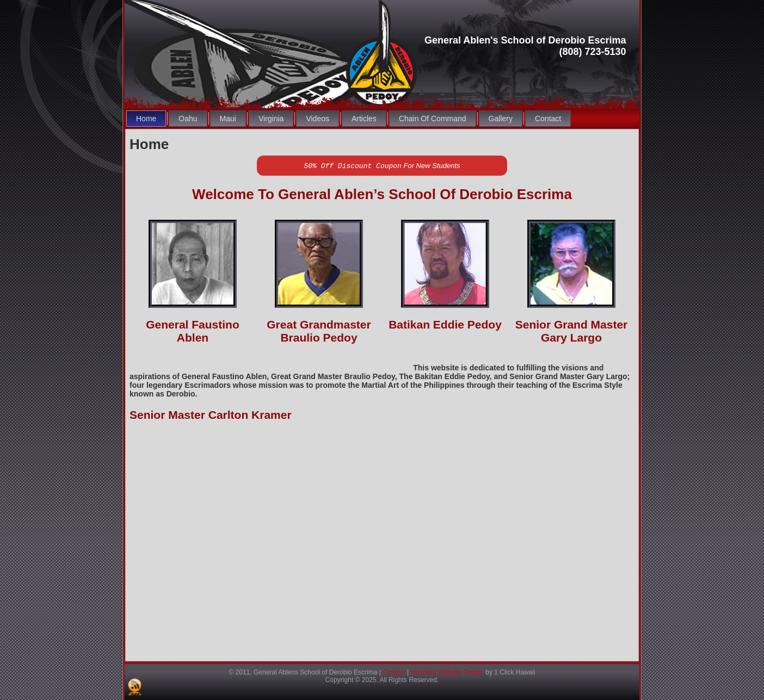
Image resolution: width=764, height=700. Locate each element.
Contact (394, 672)
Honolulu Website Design (447, 672)
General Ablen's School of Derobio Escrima (525, 40)
